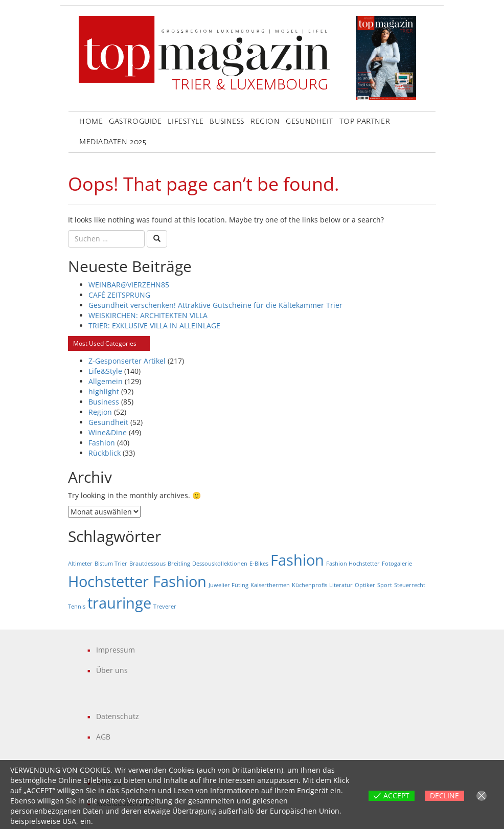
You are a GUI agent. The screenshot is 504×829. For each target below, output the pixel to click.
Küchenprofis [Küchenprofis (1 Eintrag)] (310, 585)
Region (265, 122)
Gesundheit (310, 122)
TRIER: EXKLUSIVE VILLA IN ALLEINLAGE (154, 326)
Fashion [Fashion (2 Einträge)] (297, 560)
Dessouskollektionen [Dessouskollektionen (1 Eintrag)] (220, 564)
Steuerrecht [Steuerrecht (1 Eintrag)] (410, 585)
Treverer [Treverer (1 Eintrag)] (165, 607)
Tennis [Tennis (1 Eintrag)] (77, 607)
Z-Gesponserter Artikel (127, 361)
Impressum (116, 650)
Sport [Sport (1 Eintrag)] (385, 585)
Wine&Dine (108, 432)
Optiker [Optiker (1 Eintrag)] (365, 585)
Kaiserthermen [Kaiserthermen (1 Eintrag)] (270, 585)
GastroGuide (135, 122)
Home (91, 122)
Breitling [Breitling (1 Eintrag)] (179, 564)
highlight (104, 391)
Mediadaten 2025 (113, 142)
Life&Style (105, 371)
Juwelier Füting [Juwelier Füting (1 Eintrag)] (228, 585)
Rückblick (105, 453)
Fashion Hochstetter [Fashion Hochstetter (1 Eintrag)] (353, 564)
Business (227, 122)
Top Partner (365, 122)
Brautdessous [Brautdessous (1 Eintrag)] (147, 564)
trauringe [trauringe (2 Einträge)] (119, 603)
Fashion (102, 443)
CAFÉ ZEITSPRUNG (119, 295)
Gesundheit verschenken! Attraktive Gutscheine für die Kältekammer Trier (215, 305)
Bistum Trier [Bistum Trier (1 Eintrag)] (111, 564)
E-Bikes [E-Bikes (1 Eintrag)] (259, 564)
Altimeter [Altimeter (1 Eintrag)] (80, 564)
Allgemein (106, 381)
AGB (103, 737)
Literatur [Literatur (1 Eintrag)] (341, 585)
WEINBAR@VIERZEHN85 (129, 285)
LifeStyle (186, 122)
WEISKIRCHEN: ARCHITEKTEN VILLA (148, 315)
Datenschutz (118, 716)
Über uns (112, 670)
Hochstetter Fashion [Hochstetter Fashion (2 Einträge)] (137, 581)
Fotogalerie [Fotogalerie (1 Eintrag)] (397, 564)
